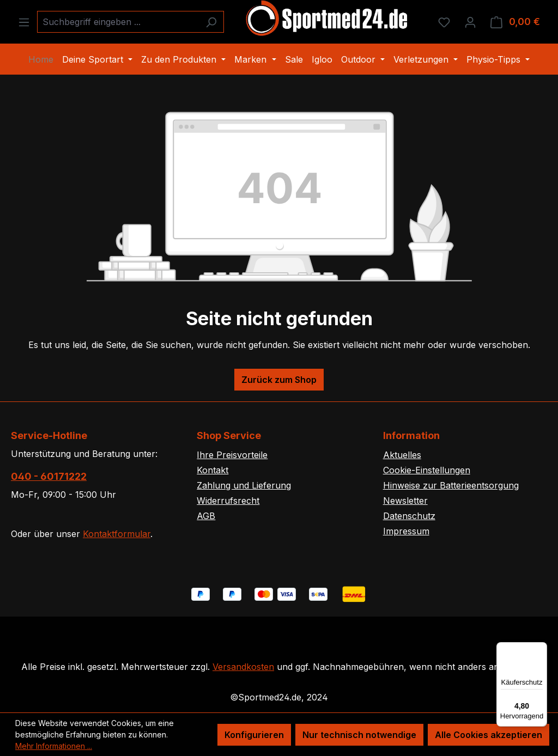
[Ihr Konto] (470, 22)
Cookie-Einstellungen (427, 470)
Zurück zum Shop (279, 380)
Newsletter (405, 501)
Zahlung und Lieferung (244, 485)
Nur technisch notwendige (359, 735)
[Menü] (24, 22)
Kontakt (213, 470)
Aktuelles (402, 455)
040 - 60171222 (49, 476)
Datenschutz (409, 516)
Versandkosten (243, 667)
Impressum (406, 531)
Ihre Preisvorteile (232, 455)
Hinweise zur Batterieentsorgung (451, 485)
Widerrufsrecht (228, 501)
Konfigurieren (254, 735)
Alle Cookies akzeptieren (489, 735)
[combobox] (118, 22)
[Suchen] (211, 22)
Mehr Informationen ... (54, 746)
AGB (206, 516)
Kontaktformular (117, 534)
